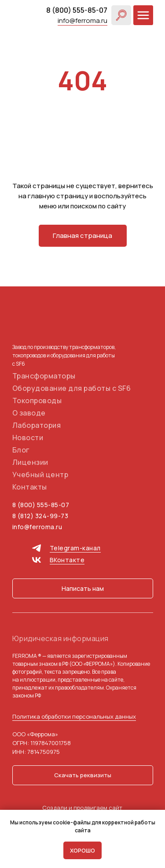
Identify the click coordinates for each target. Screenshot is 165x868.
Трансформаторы (44, 376)
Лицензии (30, 462)
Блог (21, 450)
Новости (28, 438)
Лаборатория (37, 425)
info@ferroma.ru (82, 20)
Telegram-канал (75, 548)
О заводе (29, 413)
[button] (83, 588)
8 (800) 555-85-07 (77, 10)
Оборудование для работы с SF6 (72, 388)
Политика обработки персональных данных (74, 716)
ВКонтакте (67, 560)
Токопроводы (37, 401)
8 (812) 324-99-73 (40, 516)
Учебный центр (40, 475)
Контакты (30, 487)
